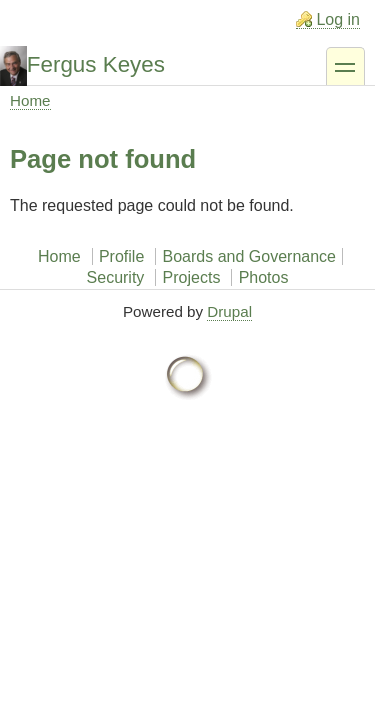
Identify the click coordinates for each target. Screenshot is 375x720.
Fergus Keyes (96, 64)
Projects (192, 277)
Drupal (229, 311)
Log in (338, 19)
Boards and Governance (249, 256)
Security (116, 277)
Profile (121, 256)
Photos (264, 277)
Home (30, 100)
